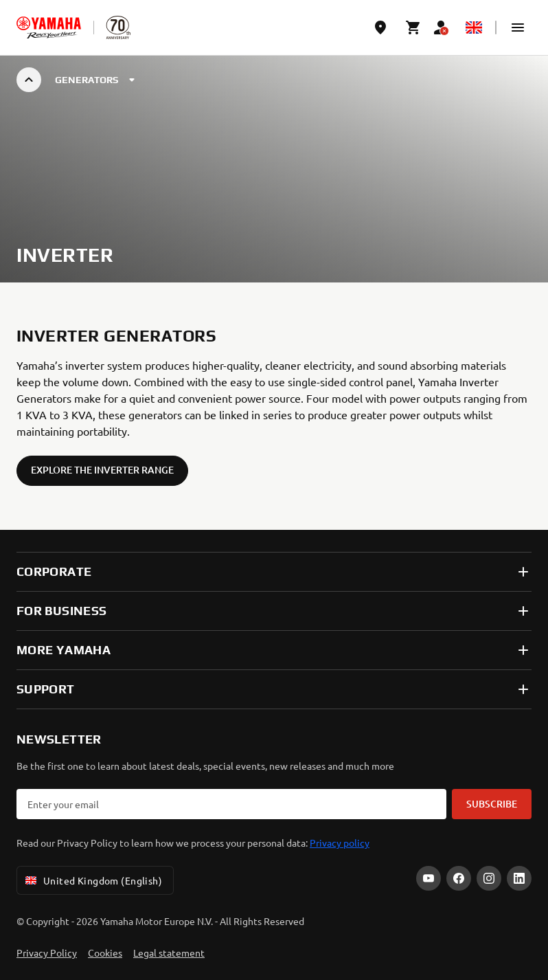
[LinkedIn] (519, 878)
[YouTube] (429, 878)
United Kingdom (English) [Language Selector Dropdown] (92, 880)
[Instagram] (489, 878)
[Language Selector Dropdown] (474, 27)
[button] (518, 27)
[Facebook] (459, 878)
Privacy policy (340, 843)
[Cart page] (413, 27)
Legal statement (169, 953)
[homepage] (49, 27)
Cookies (105, 953)
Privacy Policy (47, 953)
